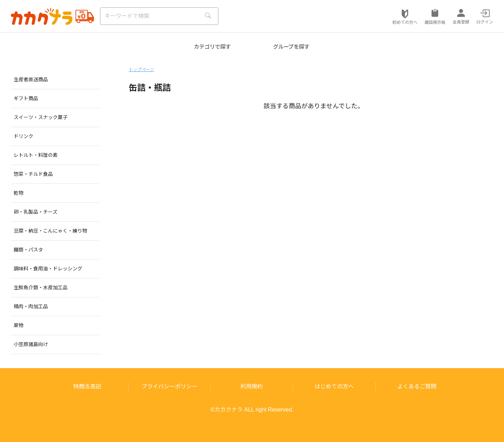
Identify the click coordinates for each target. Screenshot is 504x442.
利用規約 (252, 386)
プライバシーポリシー (169, 386)
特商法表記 (87, 386)
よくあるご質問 (417, 386)
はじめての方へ (334, 386)
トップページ (141, 70)
